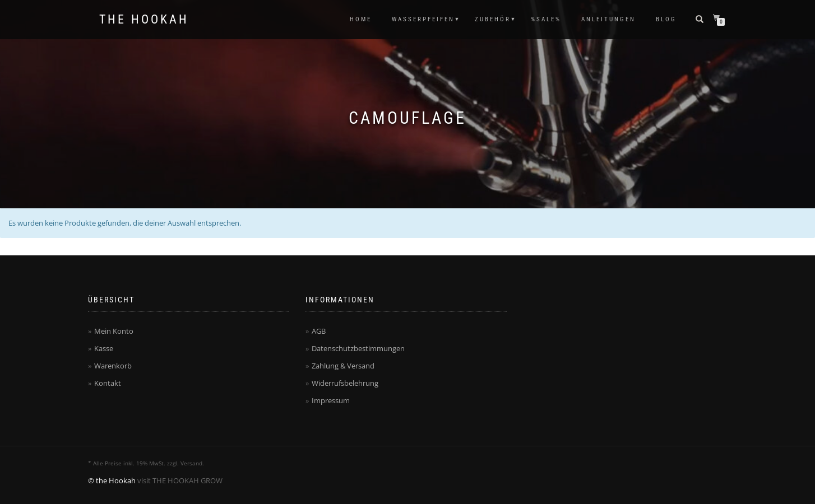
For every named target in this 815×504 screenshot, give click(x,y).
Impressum (331, 400)
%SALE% (546, 19)
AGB (319, 331)
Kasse (104, 348)
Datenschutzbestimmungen (358, 348)
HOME (361, 19)
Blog (666, 19)
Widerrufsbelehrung (345, 383)
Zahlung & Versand (343, 366)
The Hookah (144, 20)
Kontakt (108, 383)
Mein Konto (114, 331)
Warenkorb (113, 366)
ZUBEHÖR (493, 19)
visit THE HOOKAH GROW (180, 480)
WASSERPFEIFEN (423, 19)
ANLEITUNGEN (608, 19)
